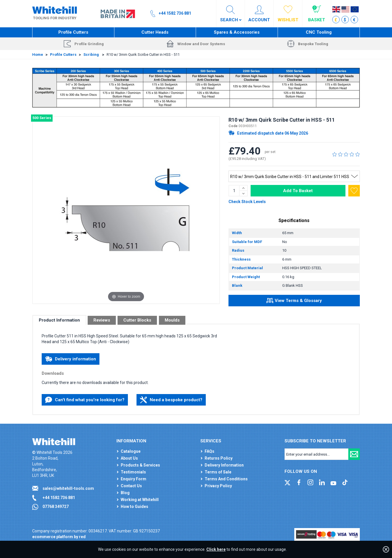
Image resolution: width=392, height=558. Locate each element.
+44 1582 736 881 (59, 498)
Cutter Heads (155, 32)
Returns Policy (219, 458)
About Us (129, 458)
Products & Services (140, 465)
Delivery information (71, 359)
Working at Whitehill (140, 500)
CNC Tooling (319, 32)
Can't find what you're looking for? (85, 400)
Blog (125, 493)
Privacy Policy (218, 486)
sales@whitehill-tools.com (68, 488)
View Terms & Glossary (294, 301)
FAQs (210, 451)
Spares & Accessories (237, 32)
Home (38, 55)
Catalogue (131, 451)
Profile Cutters (73, 32)
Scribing (92, 55)
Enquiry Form (133, 479)
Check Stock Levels (247, 202)
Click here (216, 549)
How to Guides (134, 507)
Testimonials (133, 472)
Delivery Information (224, 465)
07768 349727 (56, 507)
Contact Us (131, 486)
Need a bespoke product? (171, 400)
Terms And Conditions (226, 479)
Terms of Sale (218, 472)
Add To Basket (298, 191)
